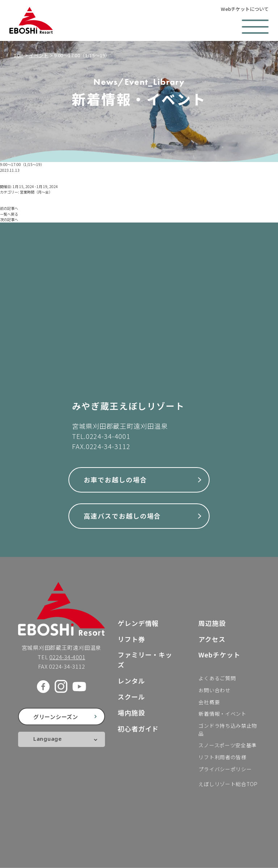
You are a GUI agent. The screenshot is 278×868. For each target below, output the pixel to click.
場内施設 (131, 713)
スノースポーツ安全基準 (228, 745)
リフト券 (131, 639)
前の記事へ (9, 208)
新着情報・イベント (222, 714)
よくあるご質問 (217, 678)
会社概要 (209, 702)
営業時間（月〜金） (36, 192)
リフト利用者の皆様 (222, 757)
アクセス (212, 639)
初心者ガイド (138, 728)
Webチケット (219, 655)
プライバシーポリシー (225, 769)
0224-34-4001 (108, 436)
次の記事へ (9, 219)
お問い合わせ (214, 690)
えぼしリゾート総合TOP (228, 784)
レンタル (131, 681)
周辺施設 (212, 623)
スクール (131, 697)
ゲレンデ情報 (138, 623)
